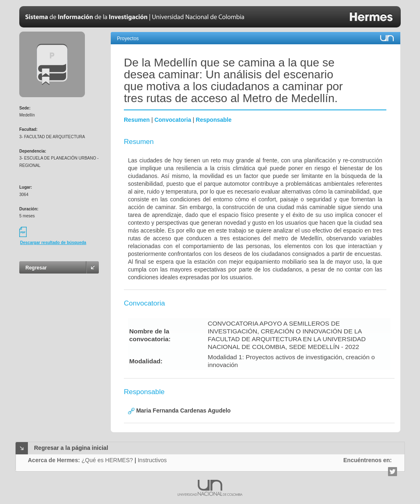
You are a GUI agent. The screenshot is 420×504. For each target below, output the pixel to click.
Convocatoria (172, 120)
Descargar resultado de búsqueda (53, 243)
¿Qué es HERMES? (107, 460)
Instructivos (152, 460)
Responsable (213, 120)
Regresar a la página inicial (71, 448)
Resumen (137, 120)
